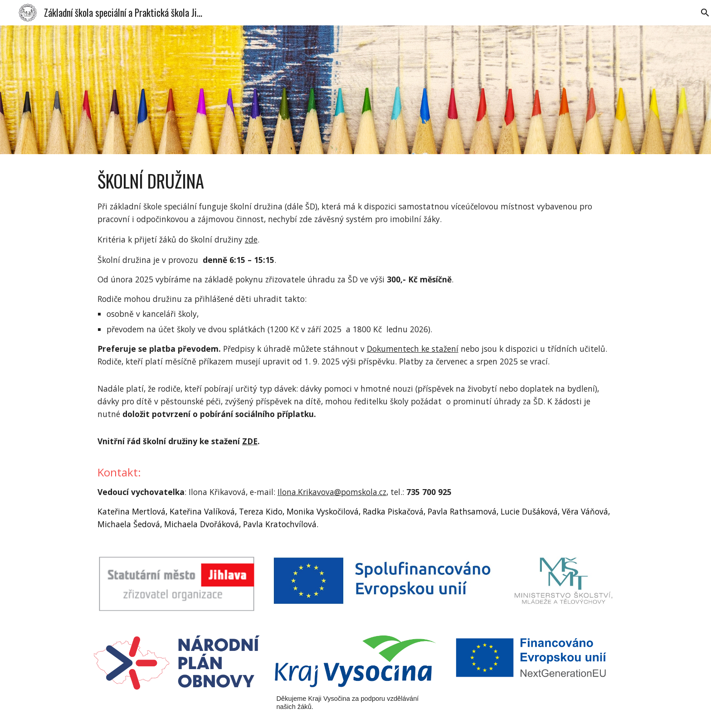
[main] (355, 350)
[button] (700, 13)
